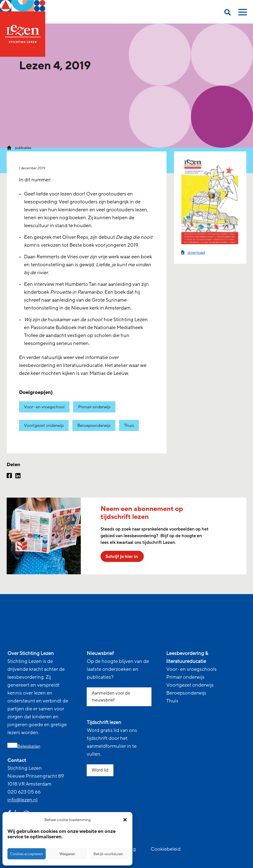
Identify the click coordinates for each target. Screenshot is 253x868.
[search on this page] (228, 13)
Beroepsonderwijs (94, 425)
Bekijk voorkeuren (108, 854)
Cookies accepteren (27, 854)
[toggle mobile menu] (242, 14)
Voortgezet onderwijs (44, 425)
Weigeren (67, 854)
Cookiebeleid (166, 849)
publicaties (23, 148)
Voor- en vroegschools (191, 669)
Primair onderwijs (94, 407)
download (193, 252)
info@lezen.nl (22, 800)
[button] (125, 820)
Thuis (129, 425)
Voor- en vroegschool (44, 407)
